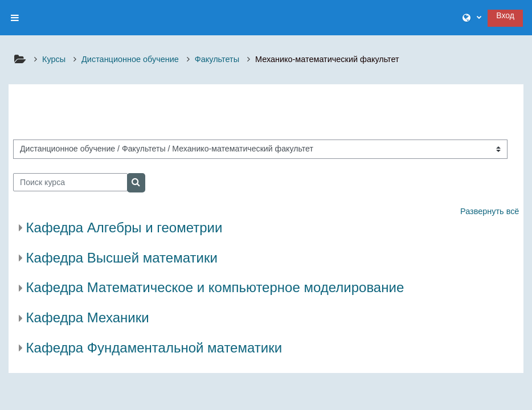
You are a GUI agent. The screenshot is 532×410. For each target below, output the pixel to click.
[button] (472, 18)
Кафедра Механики (88, 317)
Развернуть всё (490, 211)
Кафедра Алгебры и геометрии (124, 227)
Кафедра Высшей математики (122, 258)
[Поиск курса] (71, 182)
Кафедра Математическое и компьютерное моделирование (215, 287)
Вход (505, 15)
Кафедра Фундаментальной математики (154, 348)
